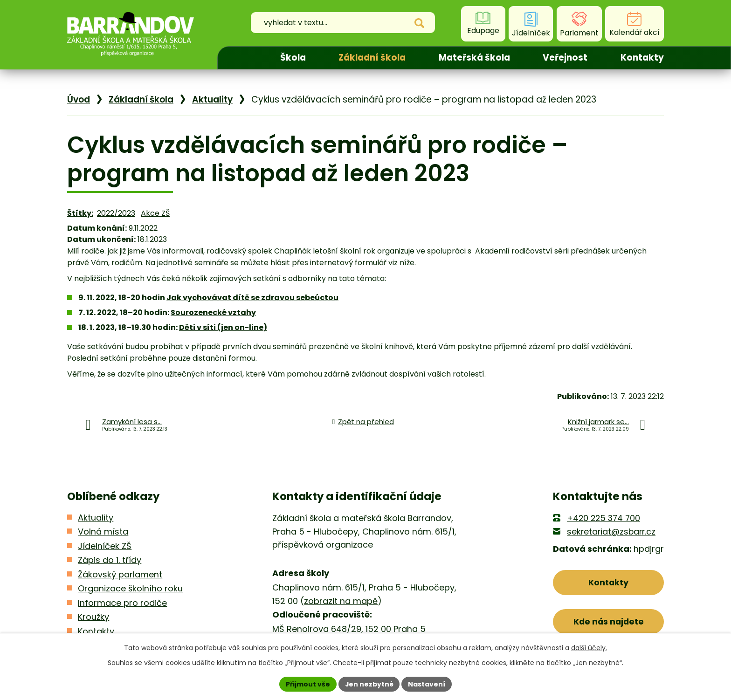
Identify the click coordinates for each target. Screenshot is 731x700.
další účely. (589, 648)
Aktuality (212, 100)
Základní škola (372, 58)
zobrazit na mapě (341, 601)
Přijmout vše (307, 684)
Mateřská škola (474, 58)
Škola (293, 58)
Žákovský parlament (120, 574)
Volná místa (103, 532)
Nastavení (427, 684)
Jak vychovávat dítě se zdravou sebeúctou (252, 298)
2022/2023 (116, 213)
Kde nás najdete (609, 621)
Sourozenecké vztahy (213, 312)
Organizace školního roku (130, 588)
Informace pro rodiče (122, 603)
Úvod (241, 58)
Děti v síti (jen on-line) (223, 327)
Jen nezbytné (369, 684)
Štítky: (80, 213)
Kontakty (642, 58)
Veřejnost (565, 58)
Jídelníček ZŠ (105, 546)
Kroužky (93, 617)
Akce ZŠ (155, 213)
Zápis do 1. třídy (110, 560)
